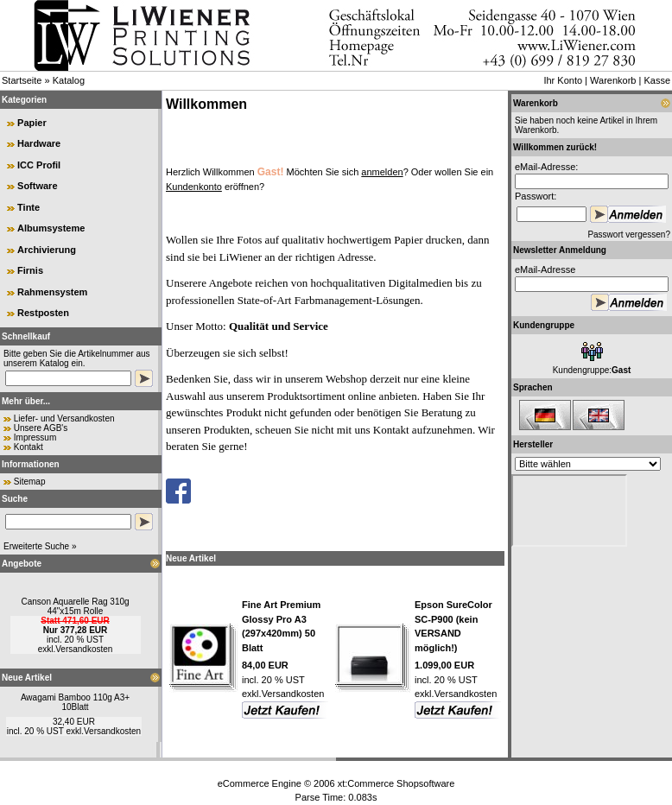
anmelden (382, 172)
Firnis (30, 270)
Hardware (39, 143)
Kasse (657, 80)
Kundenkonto (194, 187)
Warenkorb (613, 80)
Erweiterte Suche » (40, 546)
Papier (32, 123)
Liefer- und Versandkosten (64, 418)
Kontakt (29, 447)
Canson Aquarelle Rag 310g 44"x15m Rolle (75, 606)
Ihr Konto (563, 80)
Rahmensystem (52, 292)
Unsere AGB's (41, 428)
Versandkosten (84, 649)
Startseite (22, 80)
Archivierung (47, 250)
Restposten (43, 313)
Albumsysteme (51, 228)
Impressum (35, 437)
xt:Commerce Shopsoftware (396, 783)
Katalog (69, 80)
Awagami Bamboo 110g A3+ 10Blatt (75, 702)
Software (37, 186)
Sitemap (30, 482)
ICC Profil (39, 165)
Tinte (29, 207)
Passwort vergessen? (629, 235)
